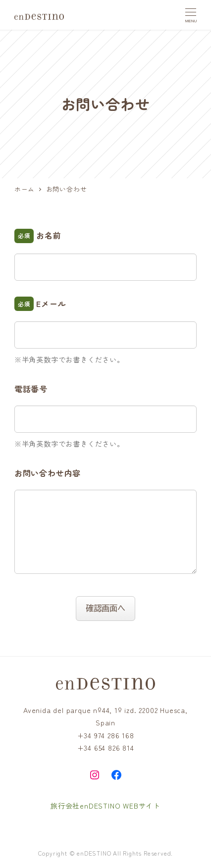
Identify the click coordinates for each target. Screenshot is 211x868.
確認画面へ (109, 608)
